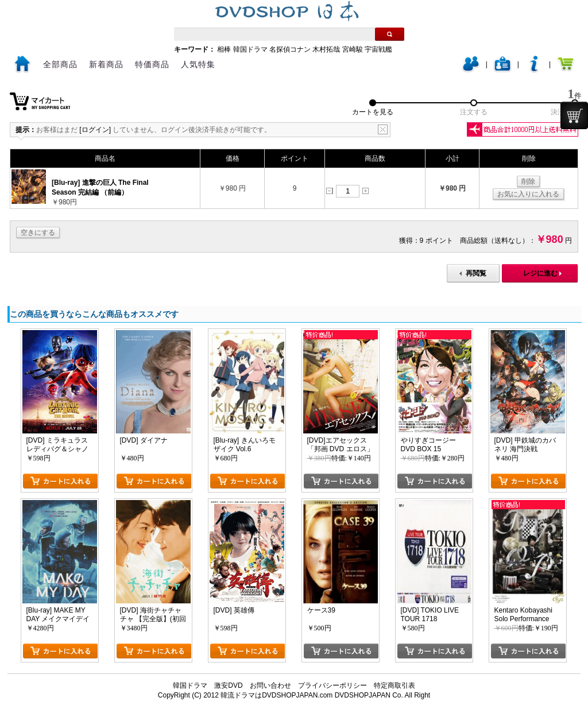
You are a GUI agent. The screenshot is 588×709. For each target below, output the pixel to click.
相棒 (224, 49)
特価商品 (152, 64)
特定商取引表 (394, 685)
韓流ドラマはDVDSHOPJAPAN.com (276, 695)
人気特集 (198, 64)
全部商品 (60, 64)
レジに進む (540, 273)
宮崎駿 (353, 49)
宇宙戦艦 (378, 49)
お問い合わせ (270, 685)
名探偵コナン (290, 49)
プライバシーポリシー (332, 685)
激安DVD (228, 685)
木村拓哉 (326, 49)
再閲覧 (476, 273)
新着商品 (106, 64)
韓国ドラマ (250, 49)
